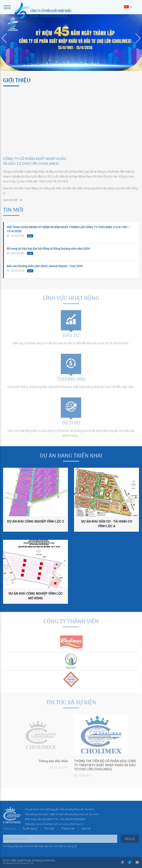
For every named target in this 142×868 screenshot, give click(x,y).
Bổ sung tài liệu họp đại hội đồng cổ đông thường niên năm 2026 (48, 249)
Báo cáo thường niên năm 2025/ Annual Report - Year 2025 (45, 266)
